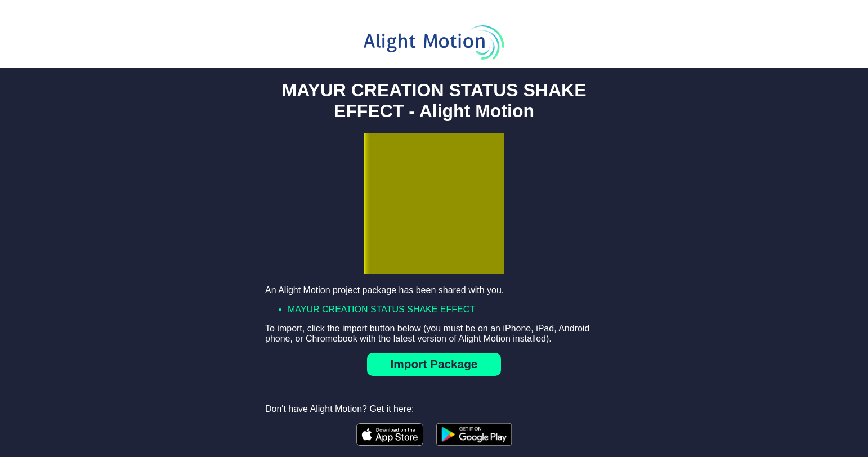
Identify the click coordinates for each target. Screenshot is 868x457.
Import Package (434, 364)
